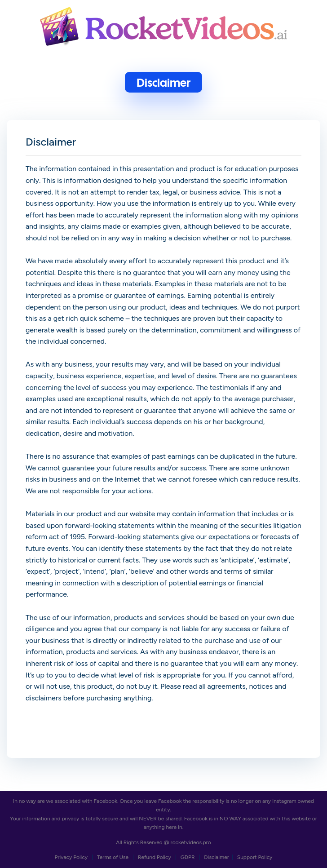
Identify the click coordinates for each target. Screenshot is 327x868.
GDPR (188, 857)
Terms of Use (113, 857)
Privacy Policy (72, 857)
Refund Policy (155, 857)
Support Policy (255, 857)
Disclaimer (217, 857)
